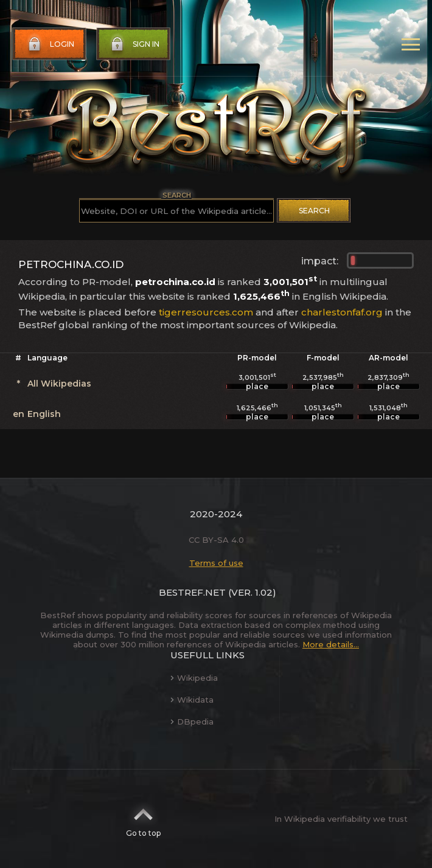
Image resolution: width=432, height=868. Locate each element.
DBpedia (192, 722)
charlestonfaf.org (342, 312)
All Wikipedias (59, 384)
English (44, 414)
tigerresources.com (206, 312)
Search (314, 211)
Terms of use (216, 563)
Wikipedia (194, 678)
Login (50, 44)
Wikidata (192, 700)
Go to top (143, 819)
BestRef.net (192, 592)
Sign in (134, 44)
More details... (331, 644)
